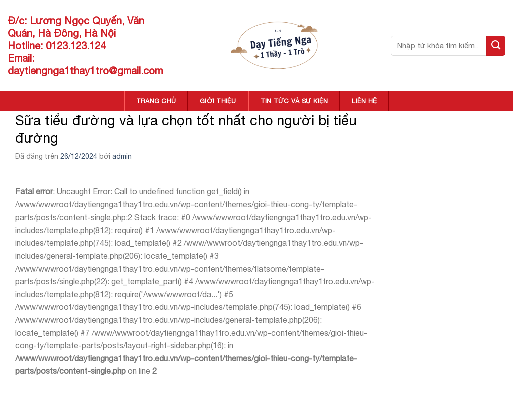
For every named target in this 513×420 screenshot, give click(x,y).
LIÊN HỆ (364, 101)
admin (122, 156)
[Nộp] (496, 46)
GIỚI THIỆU (218, 101)
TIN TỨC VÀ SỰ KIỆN (294, 101)
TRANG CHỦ (156, 101)
